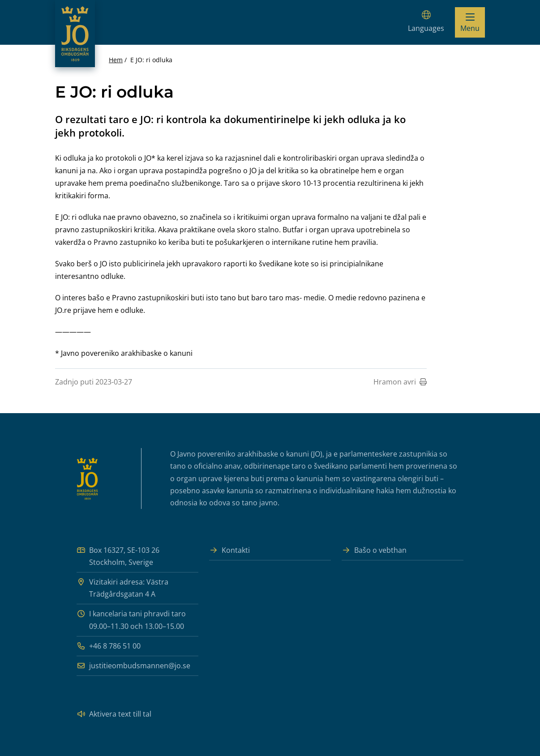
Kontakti (229, 550)
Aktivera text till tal (114, 714)
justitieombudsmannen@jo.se (133, 666)
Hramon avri (400, 382)
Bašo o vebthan (374, 550)
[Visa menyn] (470, 22)
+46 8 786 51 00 (109, 646)
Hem (116, 60)
